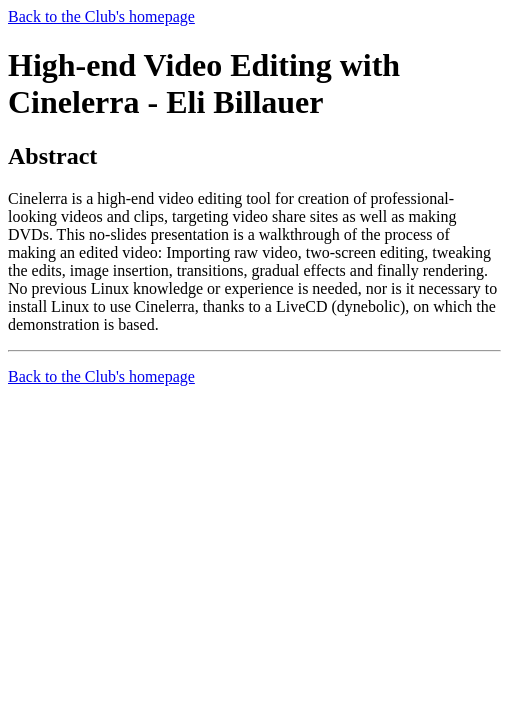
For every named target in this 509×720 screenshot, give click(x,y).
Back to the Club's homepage (101, 16)
